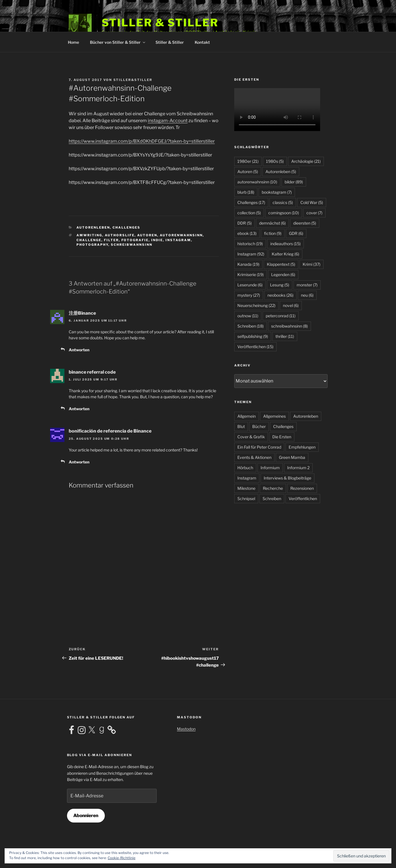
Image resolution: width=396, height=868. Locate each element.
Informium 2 (298, 468)
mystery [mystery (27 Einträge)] (249, 295)
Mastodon (186, 729)
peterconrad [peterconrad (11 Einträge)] (281, 316)
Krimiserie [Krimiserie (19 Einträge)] (251, 275)
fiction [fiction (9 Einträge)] (273, 233)
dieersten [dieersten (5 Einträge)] (305, 223)
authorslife (120, 235)
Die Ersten (282, 437)
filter (111, 240)
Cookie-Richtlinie (122, 858)
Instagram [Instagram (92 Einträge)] (251, 254)
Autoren (147, 235)
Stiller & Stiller (160, 23)
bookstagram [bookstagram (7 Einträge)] (277, 192)
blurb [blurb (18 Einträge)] (246, 192)
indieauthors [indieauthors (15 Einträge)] (285, 244)
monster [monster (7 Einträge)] (307, 285)
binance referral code (92, 372)
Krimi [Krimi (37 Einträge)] (312, 264)
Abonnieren (86, 816)
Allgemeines (274, 416)
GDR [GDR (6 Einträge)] (296, 233)
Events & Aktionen (254, 457)
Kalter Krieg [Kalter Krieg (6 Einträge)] (285, 254)
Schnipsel (246, 499)
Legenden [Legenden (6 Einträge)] (283, 275)
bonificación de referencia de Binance (110, 431)
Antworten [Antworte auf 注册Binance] (79, 350)
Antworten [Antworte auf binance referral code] (79, 409)
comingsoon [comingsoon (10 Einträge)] (284, 213)
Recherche (273, 488)
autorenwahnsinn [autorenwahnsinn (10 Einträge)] (257, 182)
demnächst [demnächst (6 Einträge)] (272, 223)
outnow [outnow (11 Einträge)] (248, 316)
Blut (241, 426)
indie (157, 240)
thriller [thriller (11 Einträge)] (285, 336)
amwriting (89, 235)
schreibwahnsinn (132, 245)
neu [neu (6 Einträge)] (307, 295)
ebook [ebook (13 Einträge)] (247, 233)
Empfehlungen (302, 447)
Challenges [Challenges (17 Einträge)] (251, 202)
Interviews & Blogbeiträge (287, 478)
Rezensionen (302, 488)
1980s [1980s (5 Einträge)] (275, 161)
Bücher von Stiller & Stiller (118, 42)
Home (73, 42)
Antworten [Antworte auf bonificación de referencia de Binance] (79, 462)
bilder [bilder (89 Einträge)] (294, 182)
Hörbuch (245, 468)
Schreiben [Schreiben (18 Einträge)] (251, 326)
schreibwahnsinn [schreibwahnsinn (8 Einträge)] (289, 326)
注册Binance (82, 313)
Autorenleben (93, 227)
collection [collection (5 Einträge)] (249, 213)
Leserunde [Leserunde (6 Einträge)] (250, 285)
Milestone (246, 488)
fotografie (135, 240)
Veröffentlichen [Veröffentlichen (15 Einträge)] (255, 347)
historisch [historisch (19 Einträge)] (250, 244)
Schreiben (272, 499)
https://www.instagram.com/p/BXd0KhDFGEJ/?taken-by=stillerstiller (142, 141)
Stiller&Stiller (133, 80)
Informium (270, 468)
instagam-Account (168, 121)
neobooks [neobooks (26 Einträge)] (280, 295)
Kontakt (202, 42)
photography (92, 245)
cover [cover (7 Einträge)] (314, 213)
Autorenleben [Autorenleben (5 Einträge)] (281, 172)
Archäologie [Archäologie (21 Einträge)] (306, 161)
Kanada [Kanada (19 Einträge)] (248, 264)
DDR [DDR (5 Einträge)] (245, 223)
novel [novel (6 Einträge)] (291, 305)
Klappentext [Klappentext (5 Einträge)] (281, 264)
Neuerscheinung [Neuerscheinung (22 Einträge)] (256, 305)
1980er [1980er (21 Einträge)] (248, 161)
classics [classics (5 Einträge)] (283, 202)
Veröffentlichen (303, 499)
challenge (89, 240)
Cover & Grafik (251, 437)
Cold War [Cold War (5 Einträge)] (312, 202)
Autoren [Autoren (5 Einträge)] (248, 172)
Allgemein (247, 416)
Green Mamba (292, 457)
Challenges (126, 227)
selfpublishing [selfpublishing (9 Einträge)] (253, 336)
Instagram (178, 240)
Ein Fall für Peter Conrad (259, 447)
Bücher (259, 426)
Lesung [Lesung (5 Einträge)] (280, 285)
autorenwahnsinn (181, 235)
